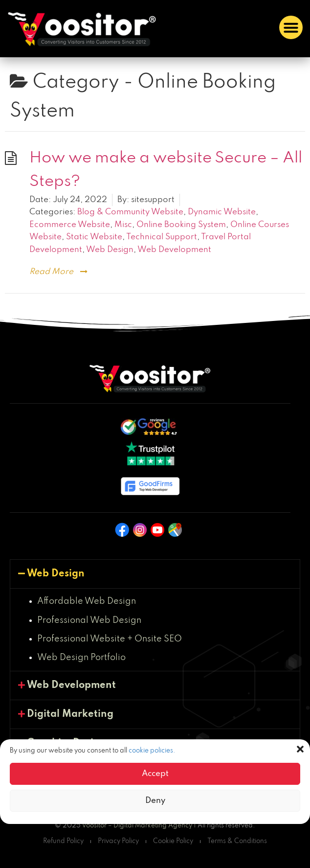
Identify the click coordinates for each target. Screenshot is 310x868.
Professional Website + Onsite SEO (110, 639)
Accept (155, 774)
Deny (155, 801)
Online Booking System (181, 225)
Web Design (110, 250)
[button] (300, 749)
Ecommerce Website (70, 225)
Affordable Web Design (87, 601)
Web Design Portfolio (81, 658)
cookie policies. (152, 751)
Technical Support (162, 237)
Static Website (94, 237)
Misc (123, 225)
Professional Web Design (89, 620)
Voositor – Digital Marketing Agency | (140, 826)
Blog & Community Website (130, 212)
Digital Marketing (70, 714)
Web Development (174, 250)
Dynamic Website (222, 212)
